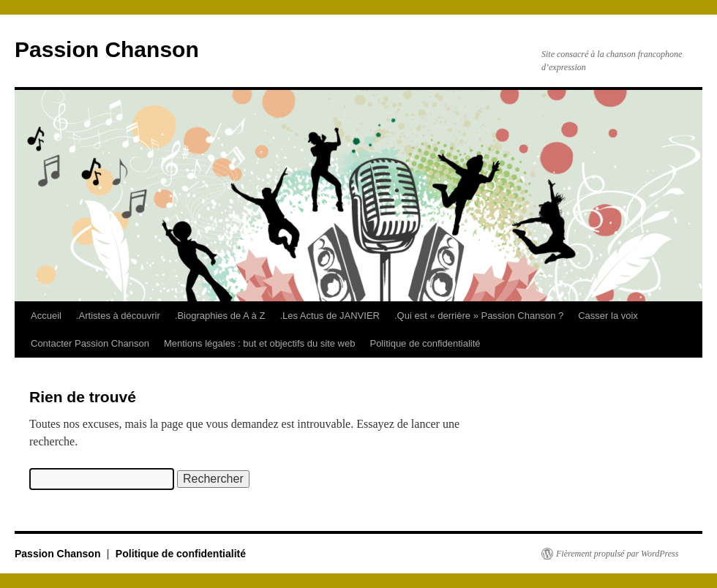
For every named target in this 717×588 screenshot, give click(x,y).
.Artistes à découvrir (118, 316)
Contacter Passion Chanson (90, 343)
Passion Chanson (107, 49)
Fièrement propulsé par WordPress (617, 554)
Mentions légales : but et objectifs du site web (260, 343)
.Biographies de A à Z (220, 316)
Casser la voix (608, 316)
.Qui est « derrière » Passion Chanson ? (479, 316)
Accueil (46, 316)
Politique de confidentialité (425, 343)
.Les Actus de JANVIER (330, 316)
